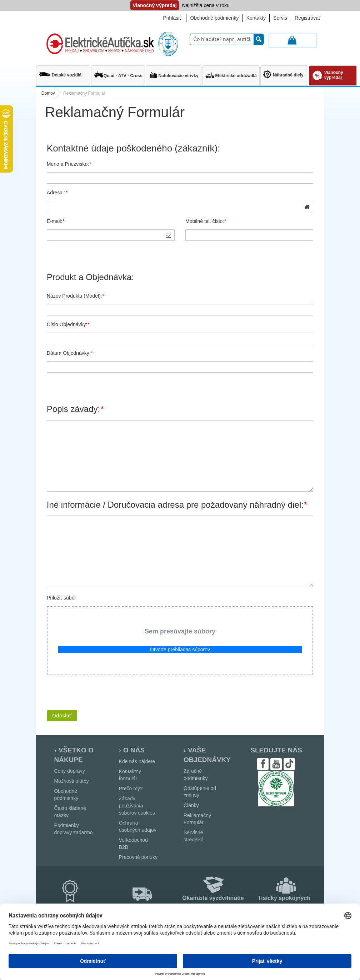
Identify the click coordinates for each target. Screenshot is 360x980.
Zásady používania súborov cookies (137, 806)
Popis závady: (75, 409)
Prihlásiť (172, 18)
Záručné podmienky (196, 775)
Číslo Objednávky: (68, 324)
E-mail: (56, 221)
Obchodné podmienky (214, 18)
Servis (280, 18)
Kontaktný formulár (130, 775)
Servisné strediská (194, 836)
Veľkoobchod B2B (133, 844)
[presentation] (101, 693)
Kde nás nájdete (137, 761)
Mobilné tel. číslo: (206, 221)
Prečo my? (131, 789)
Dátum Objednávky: (70, 353)
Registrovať (307, 18)
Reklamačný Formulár (197, 819)
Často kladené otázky (70, 812)
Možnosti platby (71, 781)
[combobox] (227, 39)
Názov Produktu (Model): (75, 296)
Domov (48, 93)
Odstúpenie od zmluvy (200, 792)
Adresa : (57, 193)
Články (191, 805)
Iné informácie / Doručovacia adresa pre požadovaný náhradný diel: (177, 505)
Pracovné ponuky (138, 857)
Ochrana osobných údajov (138, 826)
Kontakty (256, 18)
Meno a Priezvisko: (69, 164)
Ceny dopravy (69, 771)
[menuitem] (63, 72)
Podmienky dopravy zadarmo (73, 829)
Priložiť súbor (61, 598)
